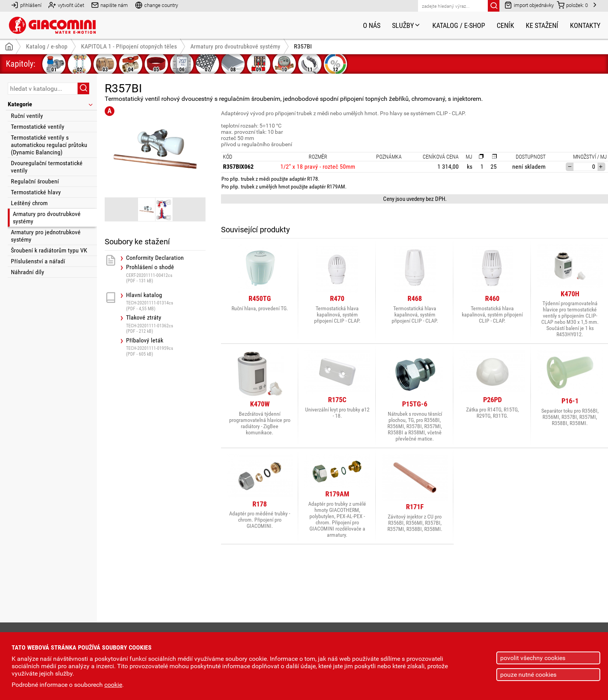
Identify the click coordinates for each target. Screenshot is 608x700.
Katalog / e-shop (459, 25)
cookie (113, 685)
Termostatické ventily (38, 127)
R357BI (303, 46)
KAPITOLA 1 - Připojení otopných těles (129, 46)
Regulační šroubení (35, 181)
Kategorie (51, 104)
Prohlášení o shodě (166, 274)
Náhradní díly (28, 272)
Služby (406, 25)
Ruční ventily (27, 116)
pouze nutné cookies (528, 675)
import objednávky (529, 5)
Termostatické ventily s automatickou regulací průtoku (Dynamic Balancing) (49, 145)
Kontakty (585, 25)
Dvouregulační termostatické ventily (47, 167)
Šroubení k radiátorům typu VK (49, 250)
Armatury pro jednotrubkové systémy (46, 236)
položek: (572, 5)
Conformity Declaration (155, 258)
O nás (372, 25)
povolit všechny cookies (533, 658)
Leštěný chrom (29, 203)
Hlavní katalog (166, 302)
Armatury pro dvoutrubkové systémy (47, 218)
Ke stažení (542, 25)
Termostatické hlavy (36, 192)
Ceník (505, 25)
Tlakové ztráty (166, 324)
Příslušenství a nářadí (38, 261)
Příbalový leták (166, 347)
